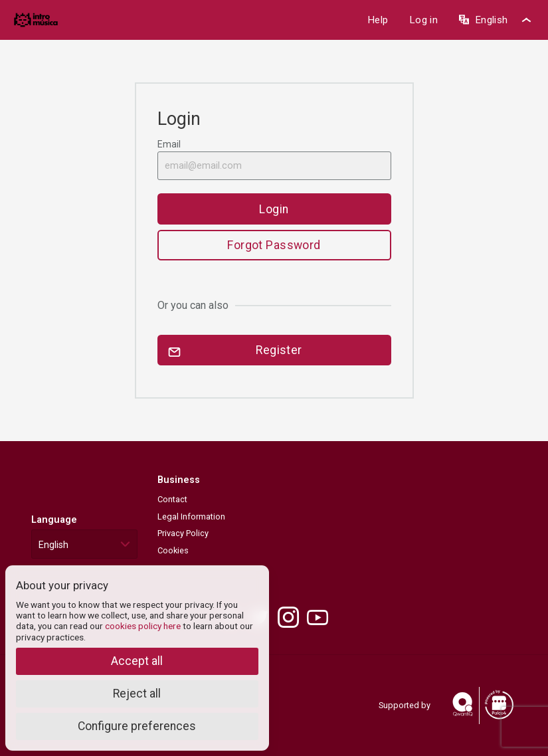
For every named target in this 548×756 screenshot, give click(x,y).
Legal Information (191, 517)
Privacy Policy (183, 533)
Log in (423, 20)
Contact (172, 499)
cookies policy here (143, 626)
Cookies (173, 550)
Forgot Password (274, 245)
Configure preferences (137, 726)
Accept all (137, 661)
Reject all (137, 694)
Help (378, 20)
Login (274, 209)
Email (274, 159)
